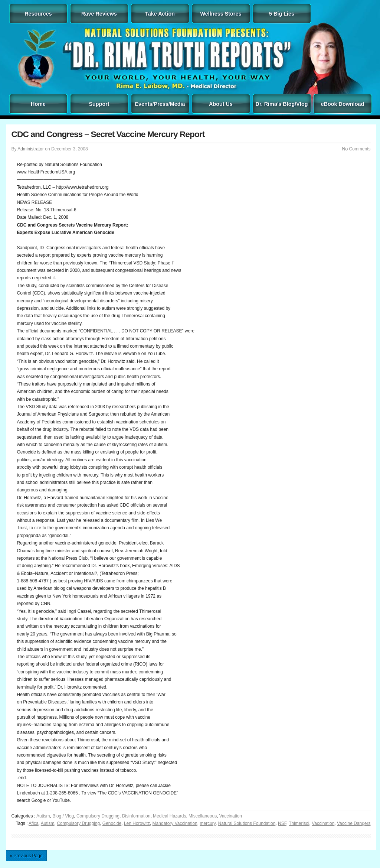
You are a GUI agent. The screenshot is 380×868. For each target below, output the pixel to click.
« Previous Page (26, 856)
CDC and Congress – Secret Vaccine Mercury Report (108, 134)
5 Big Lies (282, 14)
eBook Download (343, 104)
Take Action (160, 14)
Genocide (112, 823)
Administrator (31, 149)
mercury (207, 823)
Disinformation (136, 816)
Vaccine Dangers (354, 823)
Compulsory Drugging (98, 816)
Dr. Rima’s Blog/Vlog (282, 104)
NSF (282, 823)
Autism (43, 816)
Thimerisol (299, 823)
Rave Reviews (99, 14)
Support (99, 104)
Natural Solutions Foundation (247, 823)
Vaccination (231, 816)
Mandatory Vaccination (175, 823)
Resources (38, 14)
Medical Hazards (169, 816)
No (345, 149)
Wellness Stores (221, 14)
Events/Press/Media (160, 104)
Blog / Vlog (63, 816)
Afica (34, 823)
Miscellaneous (203, 816)
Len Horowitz (137, 823)
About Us (221, 104)
